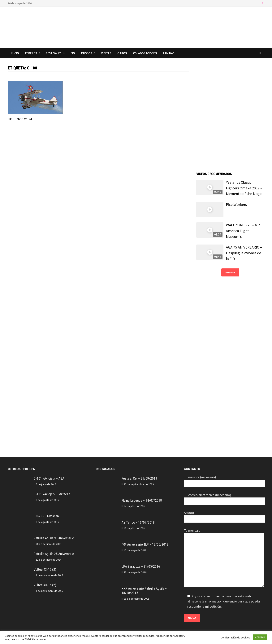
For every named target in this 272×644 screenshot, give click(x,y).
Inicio (15, 53)
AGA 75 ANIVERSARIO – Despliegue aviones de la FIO (244, 253)
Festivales (54, 53)
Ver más (230, 272)
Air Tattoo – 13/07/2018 (138, 522)
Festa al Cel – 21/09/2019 (139, 478)
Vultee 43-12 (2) (45, 569)
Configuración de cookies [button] (235, 637)
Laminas (169, 53)
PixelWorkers (236, 205)
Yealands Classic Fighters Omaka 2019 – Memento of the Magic (244, 188)
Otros (122, 53)
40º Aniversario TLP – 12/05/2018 (145, 544)
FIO (73, 53)
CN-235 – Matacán (46, 516)
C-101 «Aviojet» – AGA (49, 478)
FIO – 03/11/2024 (20, 119)
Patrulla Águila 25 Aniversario (54, 554)
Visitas (106, 53)
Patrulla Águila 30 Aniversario (54, 538)
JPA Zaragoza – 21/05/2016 (141, 566)
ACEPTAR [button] (260, 637)
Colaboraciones (145, 53)
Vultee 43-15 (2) (45, 585)
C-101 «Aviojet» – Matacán (52, 494)
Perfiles (31, 53)
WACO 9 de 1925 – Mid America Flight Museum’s (243, 231)
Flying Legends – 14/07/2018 (142, 500)
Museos (87, 53)
